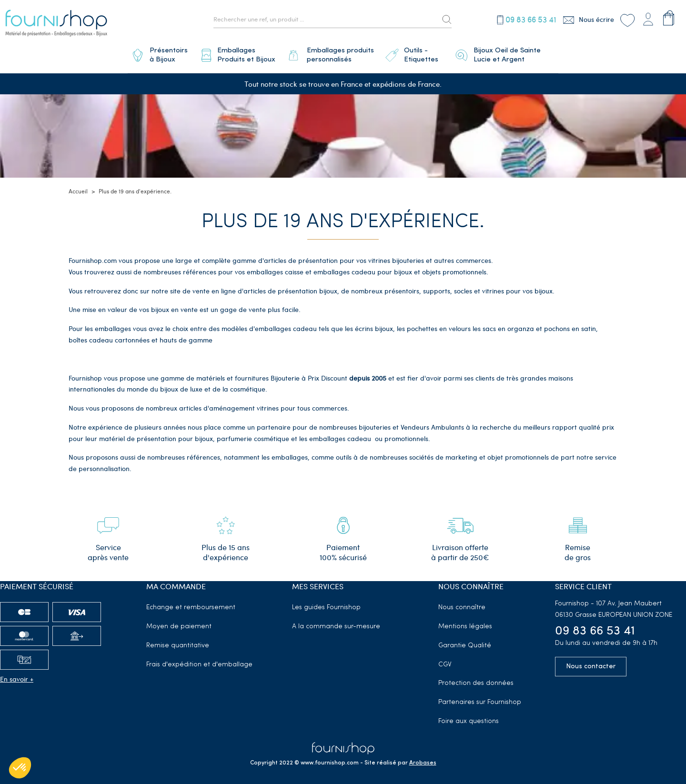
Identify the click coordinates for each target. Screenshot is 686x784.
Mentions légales (465, 623)
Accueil (78, 188)
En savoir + (17, 675)
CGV (445, 661)
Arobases (423, 759)
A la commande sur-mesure (336, 623)
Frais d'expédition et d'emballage (199, 661)
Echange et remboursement (191, 604)
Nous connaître (462, 604)
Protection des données (476, 680)
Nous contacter (591, 663)
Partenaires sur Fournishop (480, 699)
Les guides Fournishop (326, 604)
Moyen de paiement (179, 623)
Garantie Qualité (465, 642)
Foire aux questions (469, 718)
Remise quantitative (178, 642)
